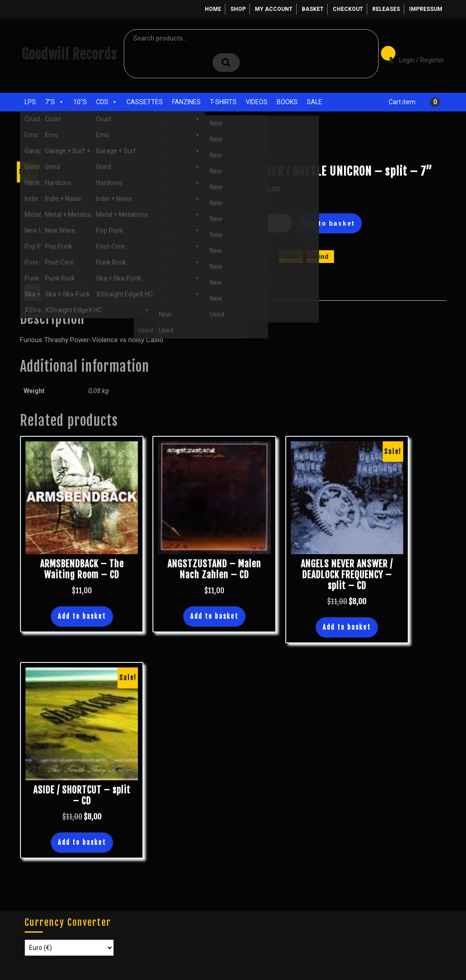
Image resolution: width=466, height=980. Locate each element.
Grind (320, 257)
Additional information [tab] (111, 292)
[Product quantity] (267, 223)
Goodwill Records (69, 54)
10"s (80, 102)
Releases (386, 9)
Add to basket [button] (82, 616)
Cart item (402, 102)
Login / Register (411, 54)
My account (274, 9)
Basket (313, 9)
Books (287, 102)
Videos (257, 102)
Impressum (426, 9)
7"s (55, 102)
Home (213, 9)
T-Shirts (223, 102)
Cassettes (145, 102)
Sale (314, 102)
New (294, 266)
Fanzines (186, 102)
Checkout (348, 9)
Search (226, 63)
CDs (107, 102)
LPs (30, 102)
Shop (238, 9)
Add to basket (328, 223)
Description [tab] (49, 292)
